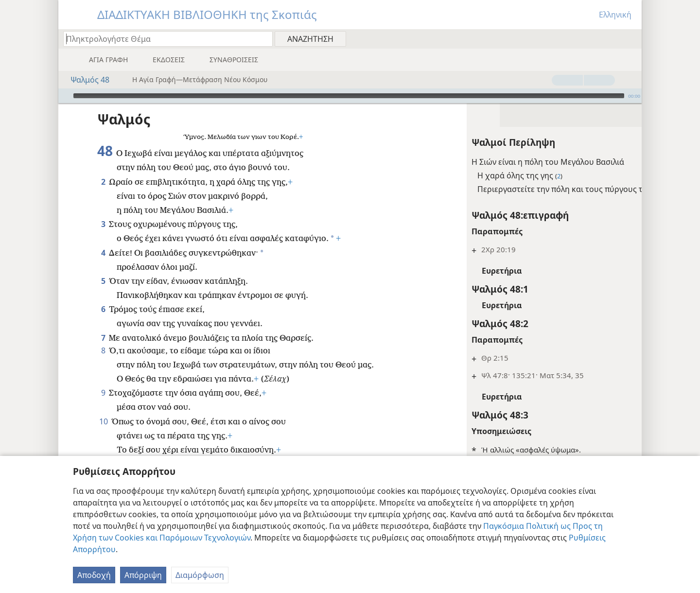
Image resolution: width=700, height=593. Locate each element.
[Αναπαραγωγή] (65, 96)
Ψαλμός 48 (85, 80)
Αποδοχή (94, 575)
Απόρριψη (143, 575)
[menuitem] (631, 38)
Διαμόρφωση (200, 575)
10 (103, 421)
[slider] (349, 96)
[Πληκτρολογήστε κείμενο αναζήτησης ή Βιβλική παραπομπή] (163, 39)
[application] (350, 96)
